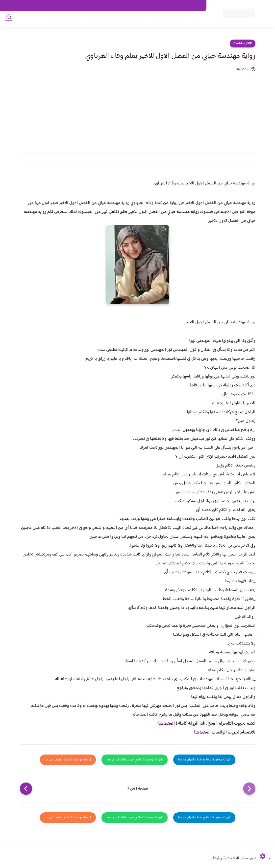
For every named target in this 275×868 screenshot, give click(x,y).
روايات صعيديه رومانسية (102, 20)
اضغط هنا (166, 724)
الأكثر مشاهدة (136, 20)
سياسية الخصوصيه (102, 6)
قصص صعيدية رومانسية (60, 20)
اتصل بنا (195, 6)
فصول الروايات (184, 20)
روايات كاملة (160, 20)
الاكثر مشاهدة (243, 44)
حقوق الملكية (175, 6)
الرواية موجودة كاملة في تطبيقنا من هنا (68, 760)
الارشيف (78, 6)
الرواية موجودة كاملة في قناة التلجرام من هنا (204, 760)
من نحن (154, 6)
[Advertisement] (138, 109)
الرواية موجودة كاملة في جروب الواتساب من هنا (135, 760)
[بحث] (9, 20)
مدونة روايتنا (223, 858)
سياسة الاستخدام (131, 6)
